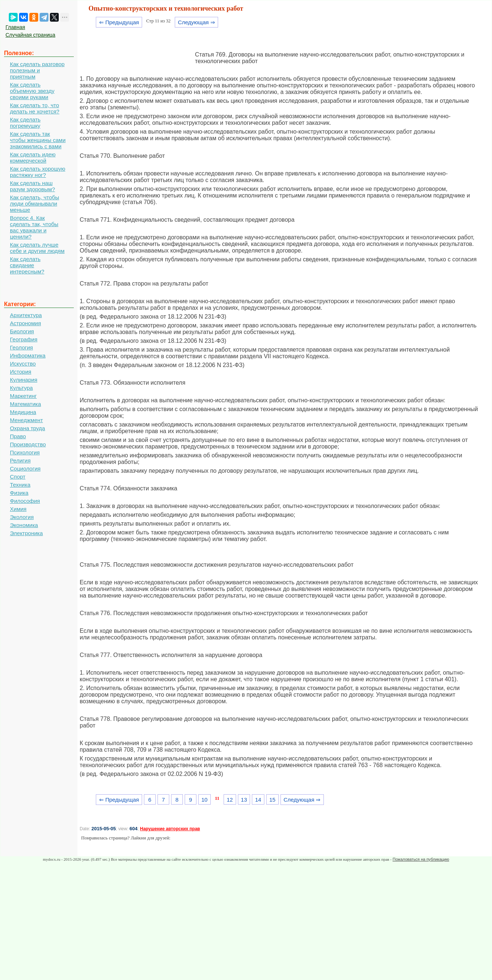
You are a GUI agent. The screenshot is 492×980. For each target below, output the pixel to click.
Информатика (28, 355)
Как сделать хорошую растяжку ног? (38, 172)
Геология (21, 347)
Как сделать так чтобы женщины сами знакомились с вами (38, 140)
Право (18, 436)
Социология (25, 469)
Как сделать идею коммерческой (33, 157)
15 (272, 800)
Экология (22, 517)
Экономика (24, 525)
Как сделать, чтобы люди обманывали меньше (35, 204)
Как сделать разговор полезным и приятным (37, 70)
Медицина (23, 412)
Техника (20, 485)
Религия (20, 460)
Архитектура (26, 315)
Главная (15, 27)
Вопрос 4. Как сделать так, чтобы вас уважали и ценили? (34, 227)
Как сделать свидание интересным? (27, 265)
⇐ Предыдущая (119, 22)
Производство (28, 444)
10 (204, 800)
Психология (25, 452)
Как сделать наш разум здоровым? (32, 186)
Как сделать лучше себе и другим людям (37, 248)
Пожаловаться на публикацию (421, 859)
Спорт (18, 477)
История (21, 372)
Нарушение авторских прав (170, 829)
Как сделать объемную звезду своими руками (32, 91)
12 (230, 800)
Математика (26, 404)
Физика (19, 493)
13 (244, 800)
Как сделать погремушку (25, 123)
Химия (18, 509)
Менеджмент (26, 420)
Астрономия (26, 323)
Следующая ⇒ (196, 22)
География (24, 339)
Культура (21, 388)
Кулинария (24, 380)
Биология (22, 331)
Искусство (23, 364)
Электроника (26, 533)
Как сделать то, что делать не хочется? (35, 108)
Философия (25, 501)
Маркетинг (23, 396)
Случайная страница (30, 35)
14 (258, 800)
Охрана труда (28, 428)
